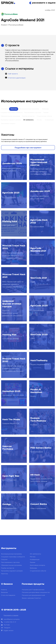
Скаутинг (4, 560)
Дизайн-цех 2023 (40, 191)
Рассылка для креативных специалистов (36, 592)
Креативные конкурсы (38, 565)
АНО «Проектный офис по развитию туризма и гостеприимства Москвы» (41, 172)
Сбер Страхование (38, 508)
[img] (14, 506)
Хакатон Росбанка (8, 448)
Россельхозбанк (37, 227)
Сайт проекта (13, 74)
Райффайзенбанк (9, 508)
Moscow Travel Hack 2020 (14, 360)
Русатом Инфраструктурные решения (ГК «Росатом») (12, 313)
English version (9, 631)
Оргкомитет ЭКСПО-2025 (13, 395)
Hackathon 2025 (11, 391)
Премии (46, 113)
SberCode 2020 (39, 335)
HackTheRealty (39, 361)
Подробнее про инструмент (28, 148)
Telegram (7, 628)
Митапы (39, 120)
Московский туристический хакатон (39, 162)
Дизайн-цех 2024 (12, 163)
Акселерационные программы (29, 109)
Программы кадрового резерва (12, 571)
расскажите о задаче (44, 3)
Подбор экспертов (28, 116)
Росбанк (34, 425)
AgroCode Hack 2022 (39, 221)
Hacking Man (9, 335)
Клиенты (4, 590)
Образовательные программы (11, 565)
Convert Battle (39, 504)
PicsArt (33, 396)
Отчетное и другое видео (17, 78)
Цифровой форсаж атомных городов (12, 304)
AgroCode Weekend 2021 (38, 250)
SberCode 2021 (39, 278)
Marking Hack (10, 221)
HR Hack (35, 475)
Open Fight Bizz (11, 476)
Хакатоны (14, 109)
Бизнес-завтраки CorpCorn (31, 598)
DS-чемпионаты (28, 120)
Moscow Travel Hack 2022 (14, 247)
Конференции (49, 120)
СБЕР (33, 282)
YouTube (7, 625)
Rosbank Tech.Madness (38, 420)
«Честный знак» (9, 225)
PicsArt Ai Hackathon (36, 391)
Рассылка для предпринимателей (33, 595)
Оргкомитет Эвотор (11, 339)
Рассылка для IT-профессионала (33, 590)
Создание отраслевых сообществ (13, 557)
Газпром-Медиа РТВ (11, 423)
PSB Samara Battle (41, 448)
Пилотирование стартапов (33, 113)
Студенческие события (44, 116)
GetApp (7, 504)
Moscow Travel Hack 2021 (14, 276)
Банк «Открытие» (9, 480)
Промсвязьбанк (37, 452)
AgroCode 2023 (11, 193)
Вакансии (4, 592)
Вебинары (45, 109)
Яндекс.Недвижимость (40, 364)
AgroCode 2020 (39, 306)
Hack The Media (11, 420)
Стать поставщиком (8, 595)
